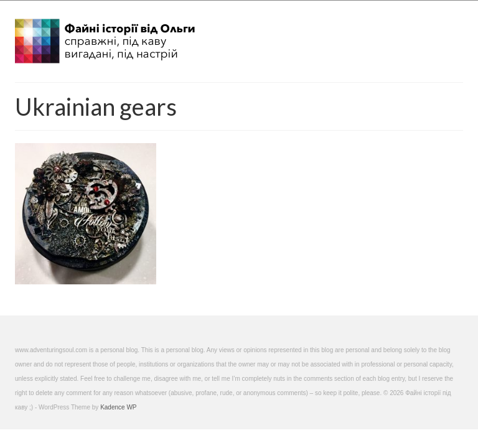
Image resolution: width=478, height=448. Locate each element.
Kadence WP (118, 407)
